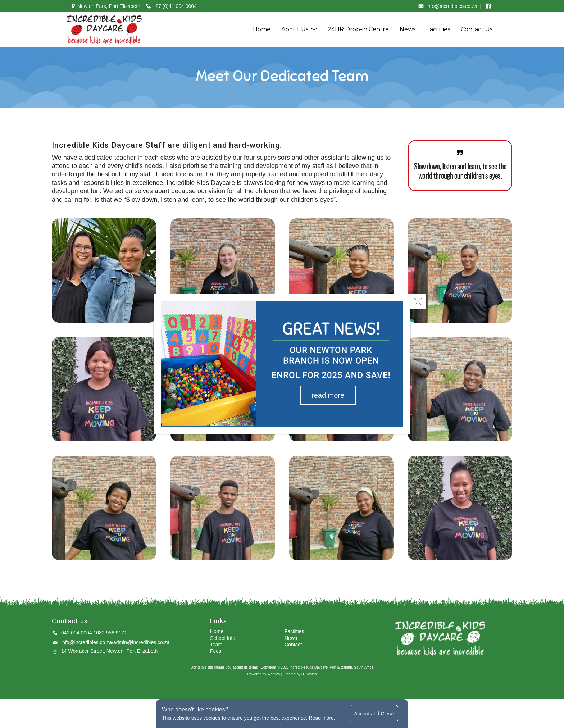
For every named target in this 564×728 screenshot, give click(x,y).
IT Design (309, 674)
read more (328, 395)
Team (216, 645)
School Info (223, 638)
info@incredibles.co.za (87, 642)
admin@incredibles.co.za (142, 642)
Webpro (274, 674)
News (408, 29)
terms (253, 667)
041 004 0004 (77, 633)
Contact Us (477, 29)
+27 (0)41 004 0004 (175, 6)
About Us (295, 29)
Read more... (324, 718)
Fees (216, 651)
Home (262, 29)
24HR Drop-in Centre (358, 29)
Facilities (438, 29)
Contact (293, 645)
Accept (374, 714)
